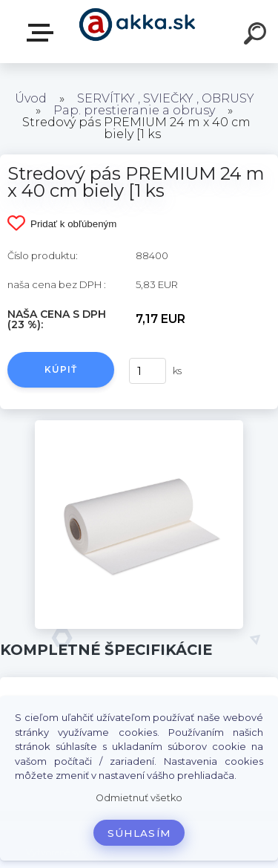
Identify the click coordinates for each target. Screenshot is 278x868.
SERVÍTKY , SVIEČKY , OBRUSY (166, 98)
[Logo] (138, 32)
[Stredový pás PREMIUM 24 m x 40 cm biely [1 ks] (139, 425)
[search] (257, 36)
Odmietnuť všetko (139, 798)
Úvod (31, 98)
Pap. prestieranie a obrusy (134, 110)
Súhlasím (139, 833)
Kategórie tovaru (43, 33)
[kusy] (148, 371)
